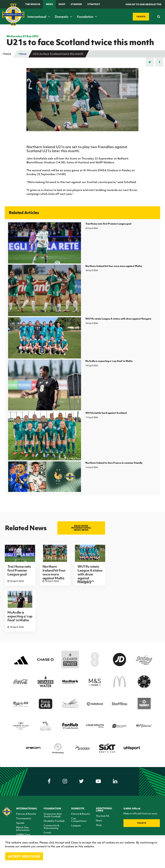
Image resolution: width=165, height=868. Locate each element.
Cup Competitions (79, 820)
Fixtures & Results (26, 814)
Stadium (76, 4)
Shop (62, 4)
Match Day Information (23, 829)
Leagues (76, 825)
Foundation (87, 17)
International (39, 17)
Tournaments (24, 818)
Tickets (142, 823)
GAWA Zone (23, 834)
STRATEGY (94, 4)
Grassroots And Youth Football (53, 815)
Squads (20, 823)
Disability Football (54, 821)
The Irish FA (33, 4)
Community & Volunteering (51, 827)
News (49, 4)
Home (6, 54)
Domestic (63, 17)
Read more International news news (81, 528)
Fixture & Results (81, 814)
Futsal (47, 832)
